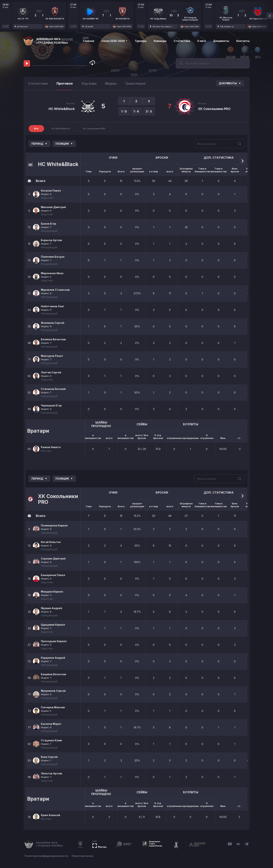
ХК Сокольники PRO (214, 109)
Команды (160, 41)
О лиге (202, 41)
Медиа (111, 83)
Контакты (243, 41)
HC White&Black (62, 109)
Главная (89, 41)
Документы (221, 41)
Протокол (65, 83)
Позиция (64, 144)
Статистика (182, 41)
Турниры (141, 41)
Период (40, 144)
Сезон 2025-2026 (114, 41)
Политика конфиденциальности (46, 856)
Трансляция (135, 83)
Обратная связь (83, 856)
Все (36, 129)
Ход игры (89, 83)
